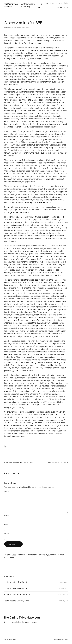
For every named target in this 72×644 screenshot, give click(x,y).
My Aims (59, 3)
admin (13, 28)
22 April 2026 (64, 582)
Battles (59, 7)
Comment (8, 491)
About (66, 7)
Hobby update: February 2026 (17, 595)
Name (7, 515)
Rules (66, 3)
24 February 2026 (63, 594)
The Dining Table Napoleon (11, 5)
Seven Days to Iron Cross (57, 462)
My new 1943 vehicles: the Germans (20, 462)
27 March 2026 (64, 588)
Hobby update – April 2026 (15, 582)
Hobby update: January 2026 (16, 601)
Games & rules (21, 28)
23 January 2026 (63, 601)
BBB (7, 446)
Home (46, 3)
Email (6, 524)
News (27, 28)
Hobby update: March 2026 (16, 588)
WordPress (65, 639)
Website (7, 533)
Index (52, 3)
